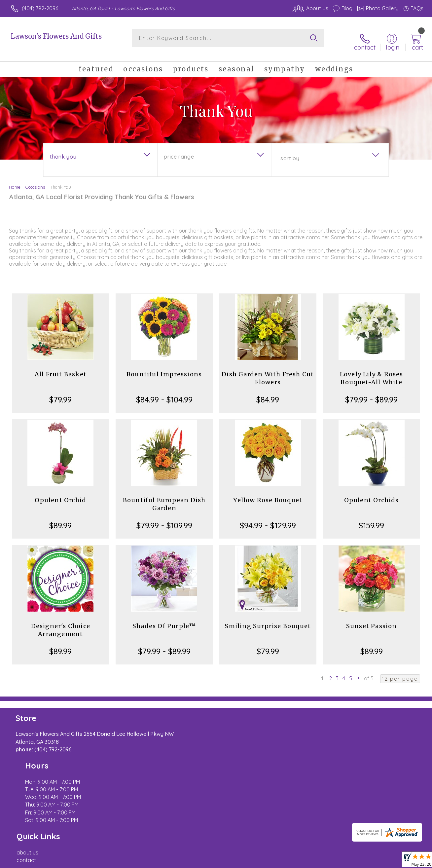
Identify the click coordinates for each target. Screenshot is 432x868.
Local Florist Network (364, 861)
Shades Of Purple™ (164, 620)
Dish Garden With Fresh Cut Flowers (268, 372)
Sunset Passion (372, 620)
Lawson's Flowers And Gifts (56, 36)
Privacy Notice (316, 861)
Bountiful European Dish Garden (164, 498)
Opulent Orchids (372, 494)
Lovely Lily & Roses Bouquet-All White (372, 372)
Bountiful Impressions (164, 368)
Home (15, 181)
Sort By (290, 152)
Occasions (35, 181)
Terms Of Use (277, 861)
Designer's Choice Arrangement (61, 624)
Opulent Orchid (60, 494)
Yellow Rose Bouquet (268, 494)
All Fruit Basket (61, 368)
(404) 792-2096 (40, 8)
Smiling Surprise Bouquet (268, 620)
